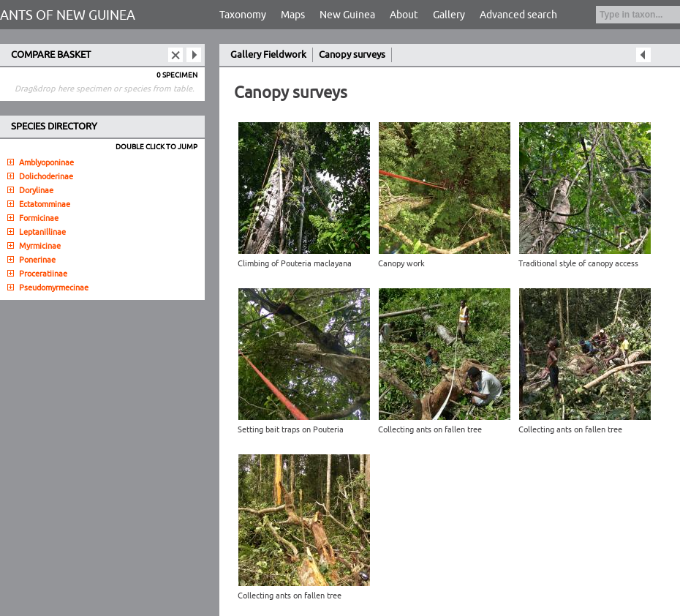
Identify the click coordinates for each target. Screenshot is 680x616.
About (404, 15)
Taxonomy (243, 15)
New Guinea (347, 15)
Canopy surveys (352, 55)
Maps (293, 15)
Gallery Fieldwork (268, 55)
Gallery (449, 15)
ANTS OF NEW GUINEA (68, 15)
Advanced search (518, 15)
